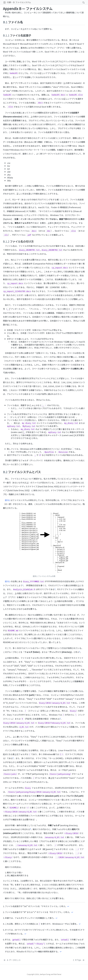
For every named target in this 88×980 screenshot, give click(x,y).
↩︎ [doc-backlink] (68, 906)
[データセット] (12, 960)
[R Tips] (79, 960)
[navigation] (56, 2)
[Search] (82, 2)
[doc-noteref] (23, 585)
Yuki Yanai (58, 974)
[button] (5, 2)
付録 (9, 2)
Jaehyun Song (45, 974)
